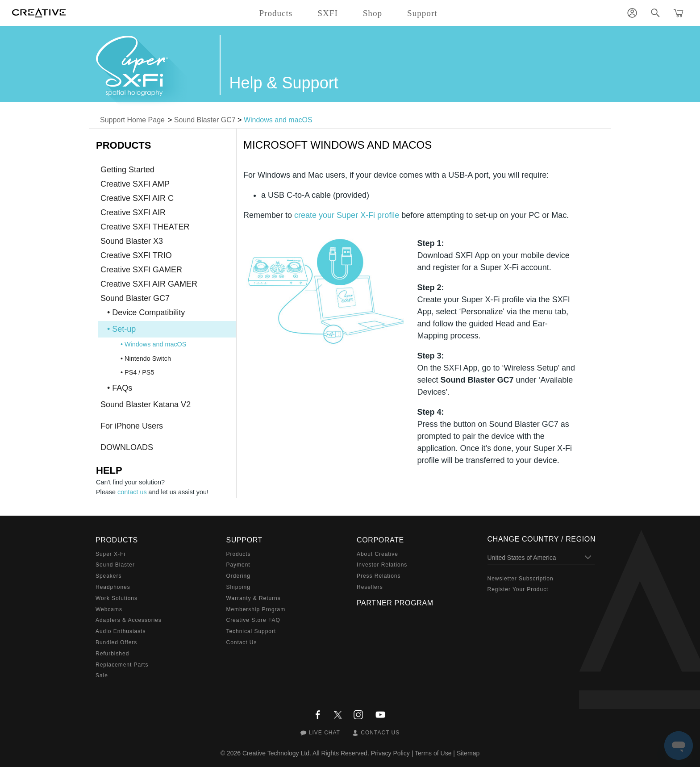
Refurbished (112, 654)
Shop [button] (373, 13)
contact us (132, 492)
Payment (238, 565)
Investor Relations (382, 565)
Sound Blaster (115, 565)
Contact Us (242, 642)
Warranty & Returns (254, 598)
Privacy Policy (390, 753)
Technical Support (251, 631)
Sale (102, 675)
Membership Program (256, 609)
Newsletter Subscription (521, 579)
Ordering (238, 576)
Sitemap (468, 753)
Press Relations (379, 576)
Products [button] (276, 13)
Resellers (370, 587)
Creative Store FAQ (253, 620)
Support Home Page (132, 120)
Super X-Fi (110, 554)
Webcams (109, 609)
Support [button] (422, 13)
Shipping (238, 587)
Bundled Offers (116, 642)
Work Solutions (117, 598)
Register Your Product (518, 589)
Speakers (108, 576)
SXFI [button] (327, 13)
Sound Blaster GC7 (205, 120)
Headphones (113, 587)
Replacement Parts (122, 665)
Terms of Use (433, 753)
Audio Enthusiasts (121, 631)
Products (239, 554)
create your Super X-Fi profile (347, 215)
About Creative (377, 554)
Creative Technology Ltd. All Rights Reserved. (306, 753)
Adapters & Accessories (129, 620)
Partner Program (395, 603)
